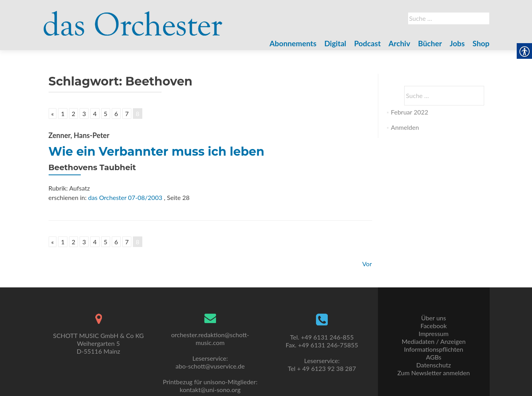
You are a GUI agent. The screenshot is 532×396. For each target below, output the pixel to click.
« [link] (53, 114)
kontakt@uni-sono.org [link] (210, 390)
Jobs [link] (457, 43)
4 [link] (95, 114)
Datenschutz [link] (434, 365)
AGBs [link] (433, 357)
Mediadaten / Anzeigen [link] (433, 341)
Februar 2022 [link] (409, 112)
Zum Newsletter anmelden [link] (434, 373)
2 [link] (74, 114)
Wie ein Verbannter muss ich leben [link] (157, 152)
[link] (133, 19)
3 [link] (84, 114)
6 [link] (116, 114)
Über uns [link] (433, 318)
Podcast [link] (367, 43)
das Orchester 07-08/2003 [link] (125, 197)
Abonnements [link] (293, 43)
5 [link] (106, 114)
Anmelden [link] (405, 127)
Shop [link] (481, 43)
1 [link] (63, 114)
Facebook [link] (433, 326)
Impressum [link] (434, 333)
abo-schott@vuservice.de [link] (210, 366)
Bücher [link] (430, 43)
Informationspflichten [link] (434, 349)
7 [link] (127, 114)
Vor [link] (367, 264)
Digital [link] (335, 43)
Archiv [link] (399, 43)
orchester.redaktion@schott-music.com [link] (210, 339)
